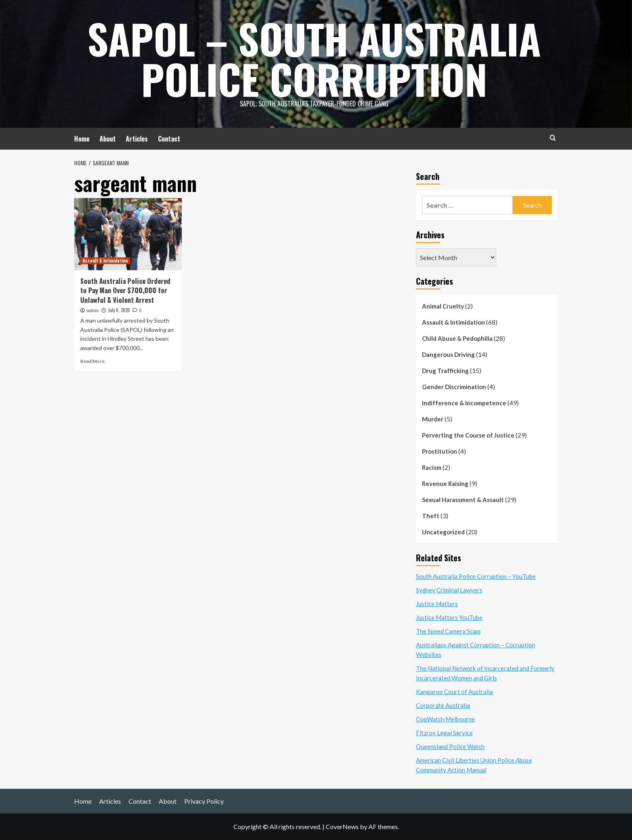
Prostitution (440, 451)
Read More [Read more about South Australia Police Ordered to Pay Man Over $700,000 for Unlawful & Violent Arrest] (93, 361)
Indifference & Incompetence (464, 403)
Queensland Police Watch (450, 746)
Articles (137, 139)
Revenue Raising (445, 484)
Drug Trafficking (445, 371)
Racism (432, 467)
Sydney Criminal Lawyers (449, 590)
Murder (433, 419)
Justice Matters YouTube (449, 617)
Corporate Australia (443, 705)
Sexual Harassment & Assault (463, 500)
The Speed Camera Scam (448, 631)
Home (82, 139)
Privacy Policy (204, 801)
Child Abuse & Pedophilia (457, 338)
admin (93, 311)
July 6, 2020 (119, 310)
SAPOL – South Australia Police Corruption (314, 58)
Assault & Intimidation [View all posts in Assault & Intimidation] (105, 261)
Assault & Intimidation (453, 322)
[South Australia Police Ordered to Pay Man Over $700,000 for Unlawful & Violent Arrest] (128, 234)
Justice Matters (437, 604)
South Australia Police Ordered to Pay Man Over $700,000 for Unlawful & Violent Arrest (125, 291)
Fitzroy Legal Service (444, 733)
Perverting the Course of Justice (468, 435)
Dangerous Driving (448, 354)
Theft (431, 516)
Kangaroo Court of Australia (454, 692)
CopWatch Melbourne (445, 719)
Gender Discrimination (454, 387)
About (108, 139)
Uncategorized (443, 532)
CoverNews (342, 826)
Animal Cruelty (443, 306)
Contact (169, 139)
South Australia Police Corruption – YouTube (476, 576)
